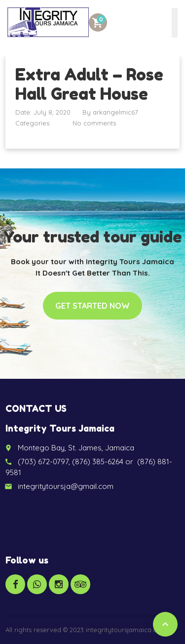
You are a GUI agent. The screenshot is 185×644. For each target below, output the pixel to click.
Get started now (92, 306)
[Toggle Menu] (175, 23)
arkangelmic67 (115, 112)
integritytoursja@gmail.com (66, 486)
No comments (94, 123)
